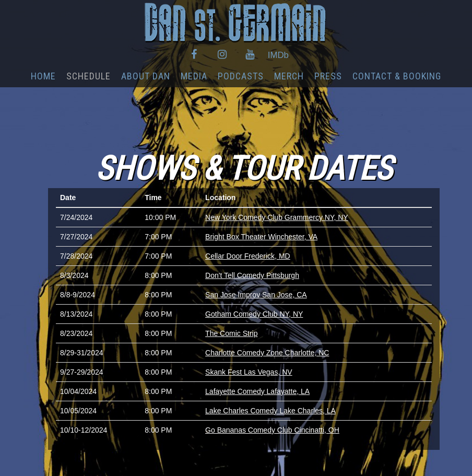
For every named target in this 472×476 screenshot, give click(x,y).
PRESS (328, 76)
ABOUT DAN (146, 76)
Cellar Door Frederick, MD (248, 256)
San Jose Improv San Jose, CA (256, 295)
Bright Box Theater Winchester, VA (261, 237)
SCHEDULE (88, 76)
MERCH (289, 76)
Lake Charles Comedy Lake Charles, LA (270, 411)
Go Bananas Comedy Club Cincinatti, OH (272, 430)
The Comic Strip (231, 333)
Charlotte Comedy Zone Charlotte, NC (267, 353)
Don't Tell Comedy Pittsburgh (252, 275)
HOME (43, 76)
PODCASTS (241, 76)
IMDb (278, 55)
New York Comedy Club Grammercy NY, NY (277, 217)
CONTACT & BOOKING (397, 76)
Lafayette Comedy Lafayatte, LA (257, 391)
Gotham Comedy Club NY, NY (254, 314)
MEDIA (194, 76)
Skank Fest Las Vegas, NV (249, 372)
